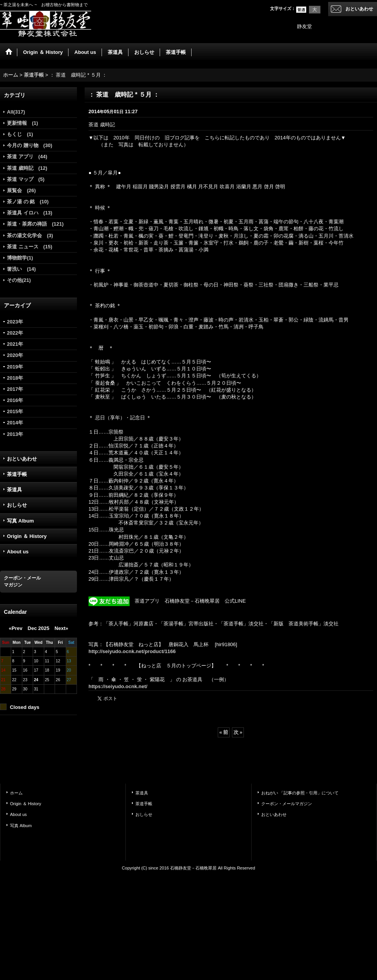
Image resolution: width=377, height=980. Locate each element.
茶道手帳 (17, 474)
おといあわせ (359, 9)
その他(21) (19, 280)
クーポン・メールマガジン (287, 804)
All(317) (16, 112)
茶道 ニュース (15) (30, 247)
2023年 (15, 322)
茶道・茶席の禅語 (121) (35, 224)
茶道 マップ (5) (26, 179)
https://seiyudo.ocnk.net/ (118, 686)
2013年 (15, 434)
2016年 (15, 400)
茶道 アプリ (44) (27, 157)
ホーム (16, 793)
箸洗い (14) (21, 269)
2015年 (15, 411)
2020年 (15, 355)
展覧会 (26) (21, 190)
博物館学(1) (20, 258)
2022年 (15, 333)
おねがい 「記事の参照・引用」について (300, 793)
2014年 (15, 423)
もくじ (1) (20, 134)
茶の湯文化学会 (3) (30, 235)
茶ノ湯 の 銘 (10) (28, 202)
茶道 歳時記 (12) (27, 168)
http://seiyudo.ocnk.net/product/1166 (132, 651)
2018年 (15, 378)
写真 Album (20, 521)
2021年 (15, 344)
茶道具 (14, 490)
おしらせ (17, 505)
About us (18, 552)
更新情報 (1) (23, 123)
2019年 (15, 367)
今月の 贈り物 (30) (30, 145)
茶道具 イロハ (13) (30, 213)
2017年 (15, 389)
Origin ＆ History (27, 536)
